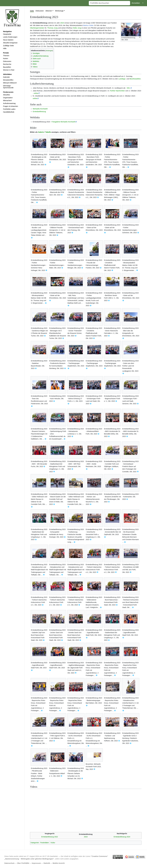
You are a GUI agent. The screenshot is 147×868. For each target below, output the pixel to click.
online (36, 93)
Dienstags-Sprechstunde (8, 87)
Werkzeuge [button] (59, 11)
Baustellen (7, 67)
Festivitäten (45, 843)
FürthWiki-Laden (9, 109)
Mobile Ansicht (59, 863)
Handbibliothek (9, 112)
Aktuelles (7, 95)
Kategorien (35, 843)
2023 (62, 23)
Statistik (47, 863)
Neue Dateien (8, 40)
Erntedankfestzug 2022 (50, 837)
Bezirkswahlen (135, 79)
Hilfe (5, 48)
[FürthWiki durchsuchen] (109, 3)
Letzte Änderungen (10, 37)
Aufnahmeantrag (9, 103)
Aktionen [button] (49, 11)
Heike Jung (77, 28)
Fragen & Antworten (11, 106)
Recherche (7, 64)
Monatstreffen (8, 80)
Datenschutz (9, 863)
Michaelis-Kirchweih (40, 109)
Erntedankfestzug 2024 (122, 837)
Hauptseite (7, 34)
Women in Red (9, 70)
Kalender (6, 77)
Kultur (53, 843)
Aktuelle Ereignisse (10, 43)
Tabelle (48, 132)
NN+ (129, 88)
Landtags (122, 79)
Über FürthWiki (23, 863)
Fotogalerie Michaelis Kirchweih (63, 122)
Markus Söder (88, 25)
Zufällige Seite (8, 46)
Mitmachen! (7, 101)
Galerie (41, 132)
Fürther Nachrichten (117, 91)
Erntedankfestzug (39, 112)
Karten (6, 58)
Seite (32, 11)
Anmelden (136, 3)
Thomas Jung (52, 28)
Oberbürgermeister (37, 28)
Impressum (36, 863)
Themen (6, 56)
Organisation (8, 98)
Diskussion (7, 61)
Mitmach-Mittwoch (10, 83)
